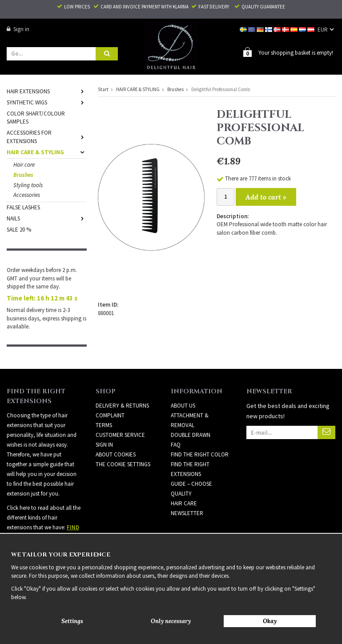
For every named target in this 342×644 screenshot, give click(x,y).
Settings (72, 621)
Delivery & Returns (122, 405)
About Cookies (116, 454)
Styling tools (28, 185)
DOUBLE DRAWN (191, 434)
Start (103, 89)
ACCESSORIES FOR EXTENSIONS (47, 136)
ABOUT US (183, 405)
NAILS (47, 218)
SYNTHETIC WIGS (47, 102)
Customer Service (120, 434)
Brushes (23, 174)
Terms (104, 425)
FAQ (176, 444)
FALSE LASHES (23, 207)
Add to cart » (266, 196)
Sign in (18, 29)
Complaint (110, 415)
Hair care (24, 164)
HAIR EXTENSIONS (47, 91)
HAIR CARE (184, 503)
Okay (270, 621)
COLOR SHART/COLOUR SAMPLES (36, 117)
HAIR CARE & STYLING (47, 152)
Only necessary (171, 621)
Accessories (27, 194)
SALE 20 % (19, 229)
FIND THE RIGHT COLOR (200, 454)
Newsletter (187, 513)
